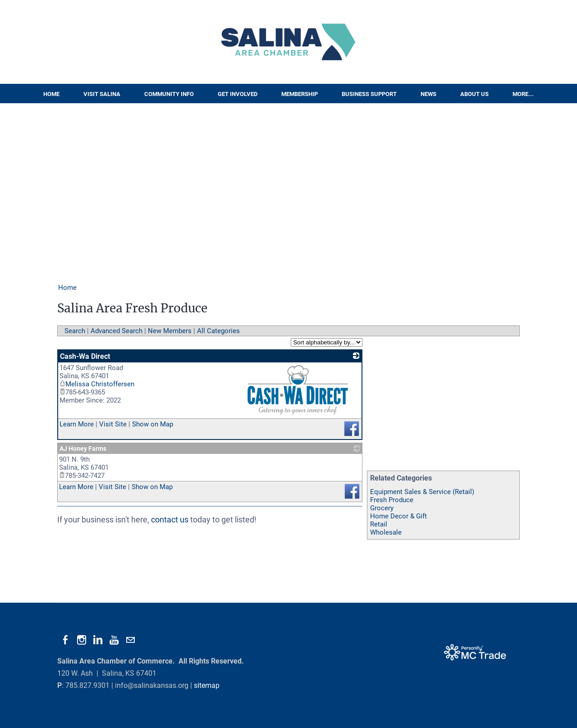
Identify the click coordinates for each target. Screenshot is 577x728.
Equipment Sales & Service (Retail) (422, 492)
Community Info (169, 94)
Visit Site (113, 424)
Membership (300, 94)
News (428, 94)
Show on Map (153, 424)
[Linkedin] (98, 640)
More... (523, 94)
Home (51, 94)
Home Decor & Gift (398, 516)
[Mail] (130, 640)
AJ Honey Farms (83, 449)
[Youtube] (114, 640)
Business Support (369, 94)
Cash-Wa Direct (85, 356)
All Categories (218, 331)
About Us (474, 94)
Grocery (382, 508)
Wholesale (386, 532)
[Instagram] (82, 640)
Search (75, 331)
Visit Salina (102, 94)
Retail (379, 524)
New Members (170, 331)
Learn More (77, 424)
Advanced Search (117, 331)
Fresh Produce (392, 500)
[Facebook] (65, 640)
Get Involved (238, 94)
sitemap (207, 685)
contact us (170, 520)
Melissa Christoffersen (97, 384)
